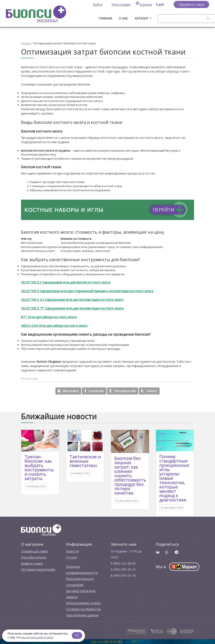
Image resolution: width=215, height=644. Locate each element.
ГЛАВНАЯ (105, 18)
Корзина (146, 4)
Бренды (165, 18)
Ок (77, 635)
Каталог (142, 18)
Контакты (186, 18)
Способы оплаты (34, 557)
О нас (123, 18)
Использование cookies (83, 603)
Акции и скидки (32, 563)
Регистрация (121, 4)
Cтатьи (71, 557)
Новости (72, 551)
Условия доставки (34, 551)
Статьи (26, 43)
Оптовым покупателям (38, 569)
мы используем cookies (38, 637)
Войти (98, 4)
